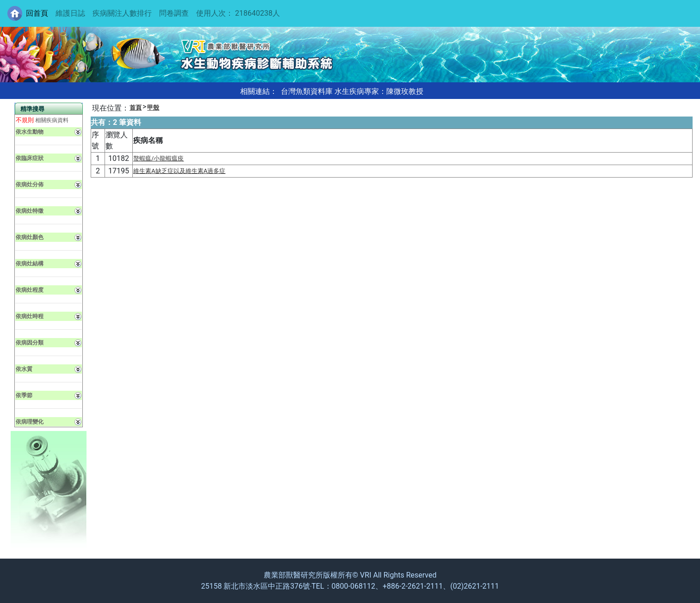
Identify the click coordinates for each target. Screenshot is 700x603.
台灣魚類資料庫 (307, 91)
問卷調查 (174, 13)
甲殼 (153, 108)
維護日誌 (70, 13)
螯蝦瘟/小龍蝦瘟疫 (159, 158)
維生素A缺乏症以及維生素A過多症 (179, 171)
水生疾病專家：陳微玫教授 (379, 91)
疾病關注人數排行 (122, 13)
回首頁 (37, 13)
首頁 (136, 108)
